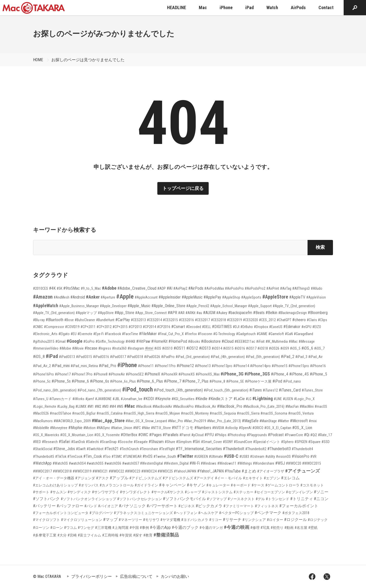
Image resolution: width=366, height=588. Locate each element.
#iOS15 (228, 348)
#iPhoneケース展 (258, 381)
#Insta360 (119, 348)
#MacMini (307, 406)
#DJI (236, 327)
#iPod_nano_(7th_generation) (99, 390)
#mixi (313, 421)
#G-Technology (224, 334)
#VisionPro (301, 456)
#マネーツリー (130, 520)
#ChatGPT (284, 320)
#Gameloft (276, 334)
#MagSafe (250, 421)
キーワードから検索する (65, 230)
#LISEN (288, 399)
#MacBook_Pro (230, 406)
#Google (74, 341)
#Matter (283, 421)
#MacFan (292, 406)
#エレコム (290, 478)
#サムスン (58, 492)
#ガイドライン (146, 485)
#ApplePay (212, 297)
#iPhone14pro (260, 366)
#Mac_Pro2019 (195, 421)
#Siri (196, 442)
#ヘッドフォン (186, 513)
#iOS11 (179, 348)
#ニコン (321, 499)
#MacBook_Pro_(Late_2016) (264, 406)
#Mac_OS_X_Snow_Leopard (146, 421)
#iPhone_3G (232, 374)
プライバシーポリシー (91, 576)
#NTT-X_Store (161, 428)
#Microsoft (299, 421)
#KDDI (149, 399)
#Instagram (136, 348)
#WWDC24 (149, 471)
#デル (260, 499)
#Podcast (276, 435)
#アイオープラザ (271, 471)
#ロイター (275, 520)
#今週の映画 (237, 527)
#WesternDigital (151, 463)
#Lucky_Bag (66, 406)
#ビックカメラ (209, 506)
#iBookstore (211, 341)
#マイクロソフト (47, 520)
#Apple (125, 297)
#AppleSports (251, 297)
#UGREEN (201, 456)
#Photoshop (237, 435)
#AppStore (106, 313)
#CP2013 (135, 327)
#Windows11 (227, 463)
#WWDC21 (100, 471)
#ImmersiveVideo (46, 348)
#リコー (216, 520)
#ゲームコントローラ (282, 485)
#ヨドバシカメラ (195, 520)
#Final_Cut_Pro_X (171, 334)
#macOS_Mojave (168, 413)
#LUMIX (81, 406)
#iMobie (65, 348)
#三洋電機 (103, 528)
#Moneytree (59, 428)
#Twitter (185, 456)
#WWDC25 (165, 471)
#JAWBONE (103, 399)
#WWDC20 (294, 463)
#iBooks (194, 341)
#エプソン (272, 478)
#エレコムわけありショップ (55, 485)
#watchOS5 (95, 463)
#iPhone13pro (222, 366)
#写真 (265, 528)
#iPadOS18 (135, 357)
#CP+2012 (104, 327)
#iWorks (78, 399)
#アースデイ (204, 478)
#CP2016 (164, 327)
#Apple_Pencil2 (198, 306)
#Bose (69, 320)
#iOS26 (274, 348)
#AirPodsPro (234, 288)
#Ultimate (216, 456)
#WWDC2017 (42, 471)
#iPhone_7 (173, 381)
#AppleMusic (192, 297)
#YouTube (233, 471)
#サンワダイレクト (135, 492)
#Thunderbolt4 (302, 449)
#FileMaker (148, 334)
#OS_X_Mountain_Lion (77, 435)
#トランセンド (278, 499)
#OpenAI (245, 428)
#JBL (116, 399)
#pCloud (197, 435)
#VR (313, 456)
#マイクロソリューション (82, 520)
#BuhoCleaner (85, 320)
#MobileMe (41, 428)
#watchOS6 (113, 463)
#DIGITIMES (222, 327)
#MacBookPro (183, 406)
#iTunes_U (41, 399)
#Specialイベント (267, 442)
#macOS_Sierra (248, 413)
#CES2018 (218, 320)
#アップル (119, 478)
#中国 (134, 528)
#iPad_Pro (108, 366)
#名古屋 (301, 528)
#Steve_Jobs (64, 449)
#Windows (209, 463)
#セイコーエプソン (270, 492)
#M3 (105, 406)
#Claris (312, 320)
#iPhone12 (185, 366)
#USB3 (244, 456)
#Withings (245, 463)
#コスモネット (312, 485)
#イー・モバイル (228, 478)
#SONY (228, 442)
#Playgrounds (257, 435)
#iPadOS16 (101, 357)
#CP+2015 (120, 327)
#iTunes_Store (312, 390)
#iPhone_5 (318, 374)
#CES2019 (234, 320)
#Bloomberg (318, 313)
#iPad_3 (301, 357)
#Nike (146, 428)
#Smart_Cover (211, 442)
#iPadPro (168, 357)
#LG (249, 399)
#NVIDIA (218, 428)
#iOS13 (205, 348)
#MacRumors (43, 421)
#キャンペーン (172, 485)
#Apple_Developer (113, 306)
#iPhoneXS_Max (208, 374)
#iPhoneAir (117, 374)
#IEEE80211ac (245, 341)
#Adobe (109, 288)
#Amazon (43, 297)
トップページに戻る (183, 188)
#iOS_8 (39, 357)
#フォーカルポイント (299, 506)
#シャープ (193, 492)
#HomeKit (159, 341)
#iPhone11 (146, 366)
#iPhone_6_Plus (150, 381)
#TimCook (75, 456)
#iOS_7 (319, 348)
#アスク (102, 478)
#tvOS (148, 456)
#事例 (144, 528)
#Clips (323, 320)
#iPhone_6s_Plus (123, 381)
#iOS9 (285, 348)
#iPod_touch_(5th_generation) (226, 390)
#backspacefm (240, 313)
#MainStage (268, 421)
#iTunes (256, 390)
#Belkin (271, 313)
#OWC (143, 435)
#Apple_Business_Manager (79, 306)
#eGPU (306, 327)
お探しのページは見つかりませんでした (88, 60)
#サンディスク (79, 492)
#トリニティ (302, 499)
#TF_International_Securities (199, 449)
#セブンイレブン (299, 492)
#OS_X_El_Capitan (278, 428)
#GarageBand (303, 334)
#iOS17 (251, 348)
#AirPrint (273, 288)
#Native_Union (122, 428)
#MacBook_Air (205, 406)
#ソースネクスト (241, 499)
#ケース (258, 485)
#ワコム (70, 528)
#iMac (293, 341)
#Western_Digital (176, 463)
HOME (38, 60)
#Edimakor (292, 327)
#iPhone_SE (235, 381)
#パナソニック (132, 506)
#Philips (221, 435)
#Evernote (85, 334)
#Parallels (171, 435)
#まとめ (249, 471)
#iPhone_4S (299, 374)
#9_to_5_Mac (91, 288)
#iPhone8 (101, 374)
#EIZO (317, 327)
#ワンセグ (86, 528)
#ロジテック (318, 520)
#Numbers (203, 428)
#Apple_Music (139, 306)
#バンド (91, 506)
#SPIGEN (301, 442)
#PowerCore (294, 435)
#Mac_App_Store (108, 421)
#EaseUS (276, 327)
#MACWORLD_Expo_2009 (72, 421)
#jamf (90, 399)
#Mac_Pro (176, 421)
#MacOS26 (41, 413)
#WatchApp (42, 463)
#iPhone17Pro (82, 374)
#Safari (64, 442)
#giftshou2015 (44, 341)
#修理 (255, 528)
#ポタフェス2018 (296, 513)
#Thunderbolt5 (44, 456)
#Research (50, 442)
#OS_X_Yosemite (107, 435)
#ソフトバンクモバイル (184, 499)
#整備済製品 (166, 535)
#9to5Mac (72, 288)
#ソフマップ (217, 499)
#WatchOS (60, 463)
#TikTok (61, 456)
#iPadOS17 (118, 357)
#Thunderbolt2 (256, 449)
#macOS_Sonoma (274, 413)
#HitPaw (143, 341)
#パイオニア (108, 506)
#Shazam (156, 442)
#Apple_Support (260, 306)
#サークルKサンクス (168, 492)
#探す (138, 535)
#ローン (57, 528)
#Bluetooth (55, 320)
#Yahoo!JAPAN (185, 471)
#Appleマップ (86, 313)
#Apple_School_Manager (229, 306)
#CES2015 (170, 320)
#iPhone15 (280, 366)
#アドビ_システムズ (146, 478)
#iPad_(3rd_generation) (193, 357)
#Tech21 (112, 449)
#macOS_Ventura (301, 413)
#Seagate (141, 442)
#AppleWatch (46, 306)
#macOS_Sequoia (223, 413)
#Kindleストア (220, 399)
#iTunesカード (60, 399)
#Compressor (54, 327)
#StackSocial (43, 449)
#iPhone (127, 365)
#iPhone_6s (100, 381)
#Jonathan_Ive (132, 399)
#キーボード (241, 485)
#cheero (299, 320)
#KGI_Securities (183, 399)
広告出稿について (136, 576)
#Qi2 (314, 435)
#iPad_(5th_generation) (263, 357)
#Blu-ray (39, 320)
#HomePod (178, 341)
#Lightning (263, 398)
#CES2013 (138, 320)
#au (199, 313)
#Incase (91, 348)
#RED (37, 442)
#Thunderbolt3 (279, 449)
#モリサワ (151, 520)
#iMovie (78, 348)
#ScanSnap (108, 442)
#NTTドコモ (183, 428)
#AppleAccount (146, 297)
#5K (59, 288)
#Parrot (185, 435)
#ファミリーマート (239, 506)
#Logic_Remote (45, 406)
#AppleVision (316, 297)
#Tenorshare (149, 449)
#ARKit (190, 313)
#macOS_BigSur (84, 413)
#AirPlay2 (180, 288)
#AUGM (209, 313)
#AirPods (196, 288)
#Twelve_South (165, 456)
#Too (107, 456)
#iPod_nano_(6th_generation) (55, 390)
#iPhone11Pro (165, 366)
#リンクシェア (254, 520)
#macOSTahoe (60, 413)
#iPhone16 (318, 366)
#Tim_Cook (93, 456)
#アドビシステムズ (178, 478)
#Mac (130, 406)
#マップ (110, 520)
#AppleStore (275, 297)
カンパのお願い (175, 576)
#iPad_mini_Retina (84, 366)
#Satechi (92, 442)
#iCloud (228, 341)
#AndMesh (62, 297)
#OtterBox (129, 435)
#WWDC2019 (82, 471)
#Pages (155, 435)
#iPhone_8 (217, 381)
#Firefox (191, 334)
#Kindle (201, 399)
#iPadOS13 (67, 357)
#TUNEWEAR (132, 456)
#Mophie (75, 428)
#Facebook (113, 334)
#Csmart (178, 327)
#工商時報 (110, 535)
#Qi (307, 435)
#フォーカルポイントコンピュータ (61, 513)
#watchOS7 (131, 463)
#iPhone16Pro (43, 374)
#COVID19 (72, 327)
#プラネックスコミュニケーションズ (143, 513)
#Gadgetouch (246, 334)
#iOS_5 (295, 348)
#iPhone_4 (280, 374)
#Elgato (64, 334)
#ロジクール (295, 520)
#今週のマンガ (211, 528)
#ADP (162, 288)
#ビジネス (187, 506)
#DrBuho (247, 327)
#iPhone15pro (299, 366)
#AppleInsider (170, 297)
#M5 (120, 406)
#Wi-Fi (195, 463)
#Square (314, 442)
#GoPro (89, 341)
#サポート (41, 492)
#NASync (103, 428)
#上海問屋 (120, 528)
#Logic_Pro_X (304, 399)
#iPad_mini (61, 366)
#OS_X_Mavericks (46, 435)
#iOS (158, 348)
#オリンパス (89, 485)
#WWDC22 (116, 471)
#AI (170, 288)
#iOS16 (240, 348)
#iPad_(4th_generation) (228, 357)
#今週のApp (160, 527)
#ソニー (321, 492)
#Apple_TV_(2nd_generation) (294, 306)
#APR (172, 313)
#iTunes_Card (290, 390)
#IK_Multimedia (277, 341)
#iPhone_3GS (257, 374)
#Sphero (287, 442)
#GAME (262, 334)
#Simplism (184, 442)
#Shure (170, 442)
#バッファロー (70, 506)
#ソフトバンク (46, 499)
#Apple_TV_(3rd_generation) (54, 313)
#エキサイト (253, 478)
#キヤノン (196, 485)
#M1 (91, 406)
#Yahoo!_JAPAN (210, 471)
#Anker (93, 297)
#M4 (113, 406)
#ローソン (41, 528)
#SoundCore (243, 442)
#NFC (137, 428)
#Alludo (317, 288)
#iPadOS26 (152, 357)
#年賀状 (126, 535)
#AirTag (286, 288)
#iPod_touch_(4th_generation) (178, 390)
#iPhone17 (63, 374)
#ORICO (258, 428)
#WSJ (280, 463)
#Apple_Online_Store (168, 306)
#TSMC (117, 456)
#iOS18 (263, 348)
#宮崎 (72, 535)
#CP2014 (149, 327)
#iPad (52, 356)
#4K (52, 288)
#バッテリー (44, 506)
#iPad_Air (315, 357)
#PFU (209, 435)
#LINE (278, 399)
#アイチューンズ (302, 471)
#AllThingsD (301, 288)
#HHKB (130, 341)
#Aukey (222, 313)
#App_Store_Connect (151, 313)
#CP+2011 (88, 327)
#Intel (149, 348)
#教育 (148, 535)
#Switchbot (95, 449)
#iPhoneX (152, 374)
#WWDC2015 (312, 463)
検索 (320, 247)
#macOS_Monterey (195, 413)
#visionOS (283, 456)
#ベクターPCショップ (236, 513)
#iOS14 (217, 348)
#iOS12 (192, 348)
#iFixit (260, 341)
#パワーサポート (162, 506)
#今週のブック (185, 527)
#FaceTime (130, 334)
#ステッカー (243, 492)
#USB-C (231, 456)
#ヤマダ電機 (170, 520)
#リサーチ (232, 520)
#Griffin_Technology (110, 341)
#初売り (277, 528)
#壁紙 (313, 528)
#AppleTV (297, 297)
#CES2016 (186, 320)
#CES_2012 (267, 320)
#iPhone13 (203, 366)
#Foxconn (205, 334)
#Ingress (105, 348)
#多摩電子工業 (45, 535)
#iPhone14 (241, 366)
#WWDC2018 (62, 471)
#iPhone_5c (42, 381)
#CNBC (38, 327)
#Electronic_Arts (45, 334)
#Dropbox (261, 327)
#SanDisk (78, 442)
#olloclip (232, 428)
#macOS (321, 406)
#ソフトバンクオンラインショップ (88, 499)
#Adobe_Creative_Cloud (137, 288)
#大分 (62, 535)
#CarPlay (123, 320)
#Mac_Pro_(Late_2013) (224, 421)
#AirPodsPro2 (255, 288)
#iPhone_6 (80, 381)
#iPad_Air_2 (42, 366)
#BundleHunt (105, 320)
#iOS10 (167, 348)
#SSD (326, 442)
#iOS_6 (307, 348)
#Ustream (257, 456)
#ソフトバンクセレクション (140, 499)
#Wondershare (264, 463)
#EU (74, 334)
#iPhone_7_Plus (195, 381)
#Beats (259, 313)
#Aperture (108, 297)
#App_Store (124, 313)
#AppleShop (231, 297)
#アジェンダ (85, 478)
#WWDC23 (133, 471)
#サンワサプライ (105, 492)
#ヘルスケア (208, 513)
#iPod (277, 381)
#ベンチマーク (268, 513)
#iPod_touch (137, 389)
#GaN (289, 334)
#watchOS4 (77, 463)
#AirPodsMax (214, 288)
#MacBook (144, 406)
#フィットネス (267, 506)
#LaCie (239, 399)
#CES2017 (202, 320)
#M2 (98, 406)
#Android (78, 297)
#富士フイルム (89, 535)
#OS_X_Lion (302, 428)
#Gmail (60, 341)
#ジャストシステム (217, 492)
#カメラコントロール (117, 485)
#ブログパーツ (101, 513)
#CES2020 (250, 320)
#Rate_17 (325, 435)
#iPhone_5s (61, 381)
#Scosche (125, 442)
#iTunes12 (270, 390)
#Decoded (194, 327)
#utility (270, 456)
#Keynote (163, 399)
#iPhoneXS (187, 374)
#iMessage (307, 341)
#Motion (89, 428)
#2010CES (41, 288)
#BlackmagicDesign (293, 313)
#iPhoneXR (169, 374)
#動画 (289, 528)
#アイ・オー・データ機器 (54, 478)
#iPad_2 (288, 357)
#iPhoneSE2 (135, 374)
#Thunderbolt (234, 449)
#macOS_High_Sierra (139, 413)
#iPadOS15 (84, 357)
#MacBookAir (162, 406)
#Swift (81, 449)
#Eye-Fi (98, 334)
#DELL (207, 327)
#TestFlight (167, 449)
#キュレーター (218, 485)
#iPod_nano (292, 381)
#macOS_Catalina (110, 413)
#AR (181, 313)
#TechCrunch (129, 449)
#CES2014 (154, 320)
